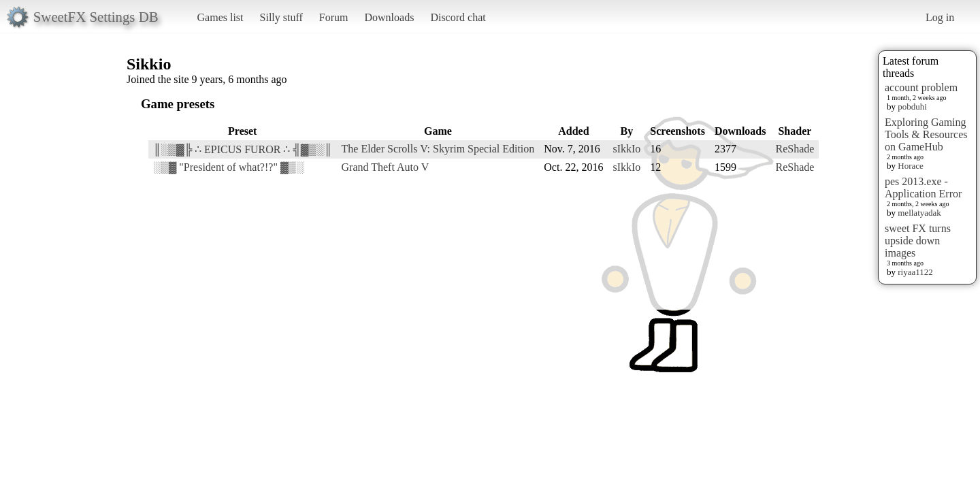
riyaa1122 (915, 272)
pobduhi (912, 107)
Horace (911, 166)
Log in (940, 17)
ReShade (795, 149)
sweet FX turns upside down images (918, 241)
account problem (921, 87)
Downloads (389, 17)
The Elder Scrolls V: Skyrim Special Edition (438, 149)
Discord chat (458, 17)
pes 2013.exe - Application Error (923, 187)
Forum (334, 17)
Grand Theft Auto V (386, 167)
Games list (220, 17)
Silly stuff (281, 17)
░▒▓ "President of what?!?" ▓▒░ (228, 167)
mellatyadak (919, 213)
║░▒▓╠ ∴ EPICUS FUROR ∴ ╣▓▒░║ (243, 149)
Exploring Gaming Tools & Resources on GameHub (926, 134)
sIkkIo (626, 149)
